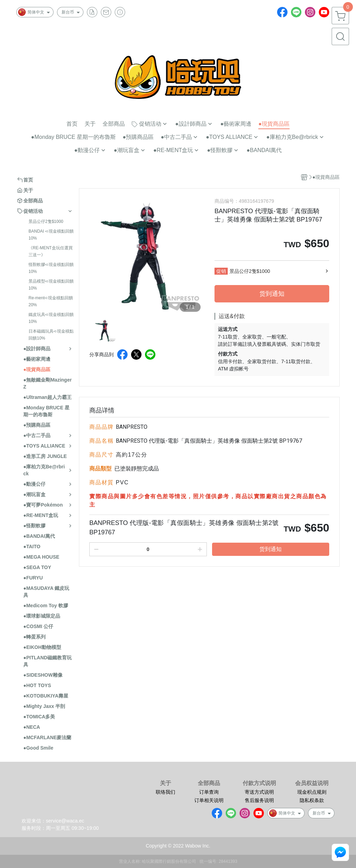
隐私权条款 (312, 800)
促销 (221, 271)
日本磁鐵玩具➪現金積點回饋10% (51, 335)
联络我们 (165, 792)
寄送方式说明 (259, 792)
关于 (165, 783)
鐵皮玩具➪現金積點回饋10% (51, 318)
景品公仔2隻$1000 (46, 222)
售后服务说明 (259, 800)
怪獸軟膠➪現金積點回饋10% (51, 268)
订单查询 (209, 792)
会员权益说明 (312, 783)
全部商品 (209, 783)
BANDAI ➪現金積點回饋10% (51, 235)
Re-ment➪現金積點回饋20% (51, 301)
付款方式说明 (259, 783)
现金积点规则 (312, 792)
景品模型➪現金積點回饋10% (51, 285)
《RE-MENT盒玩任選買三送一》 (51, 251)
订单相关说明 (209, 800)
